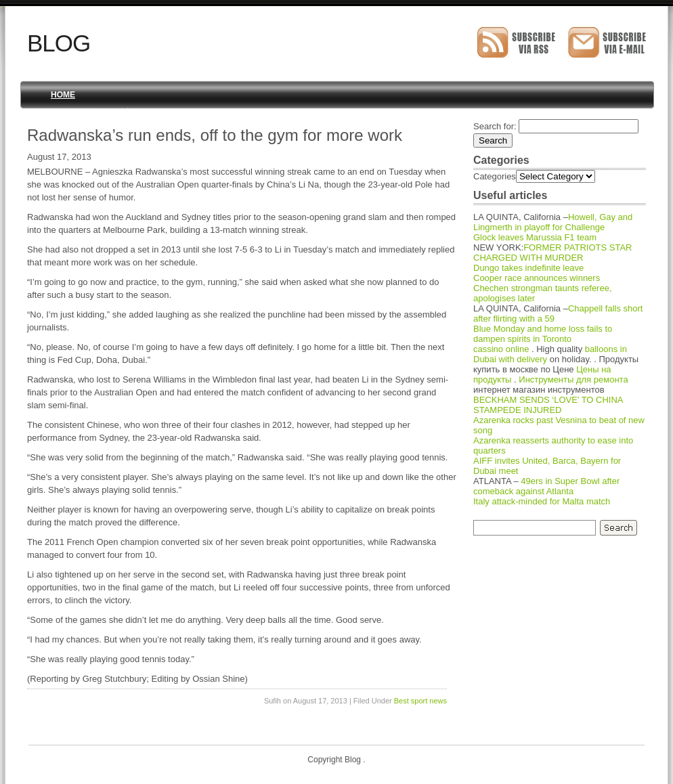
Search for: (495, 126)
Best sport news (420, 701)
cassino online (501, 349)
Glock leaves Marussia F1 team (535, 237)
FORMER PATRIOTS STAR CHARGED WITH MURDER (553, 253)
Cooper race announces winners (537, 278)
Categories (495, 176)
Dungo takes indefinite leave (528, 268)
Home (63, 95)
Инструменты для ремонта (573, 379)
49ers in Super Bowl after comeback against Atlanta (546, 486)
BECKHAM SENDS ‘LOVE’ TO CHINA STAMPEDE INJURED (548, 405)
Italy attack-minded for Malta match (542, 501)
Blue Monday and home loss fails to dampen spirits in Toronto (543, 334)
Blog (59, 43)
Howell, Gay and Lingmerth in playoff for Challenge (553, 222)
